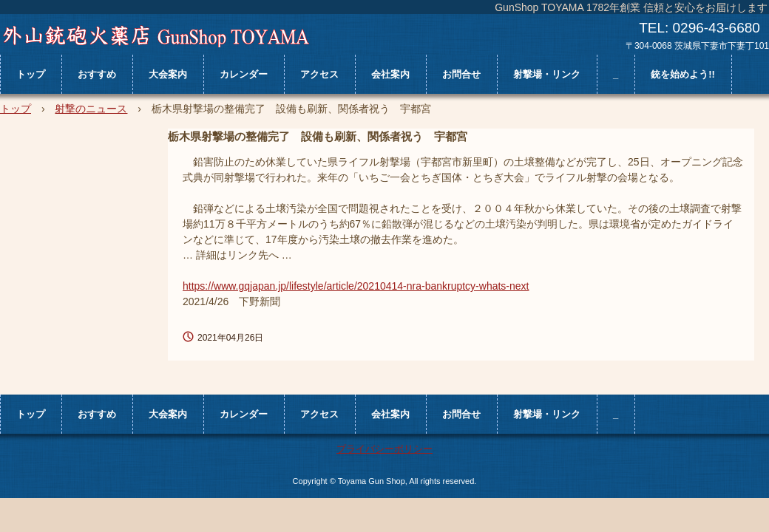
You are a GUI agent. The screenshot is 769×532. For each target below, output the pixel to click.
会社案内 (390, 74)
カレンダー (244, 74)
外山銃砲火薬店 (156, 36)
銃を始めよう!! (683, 74)
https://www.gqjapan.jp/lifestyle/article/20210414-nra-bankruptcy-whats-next (356, 286)
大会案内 (168, 74)
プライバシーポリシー (384, 449)
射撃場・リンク (547, 74)
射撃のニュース (91, 109)
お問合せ (461, 74)
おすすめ (97, 74)
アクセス (319, 74)
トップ (31, 74)
